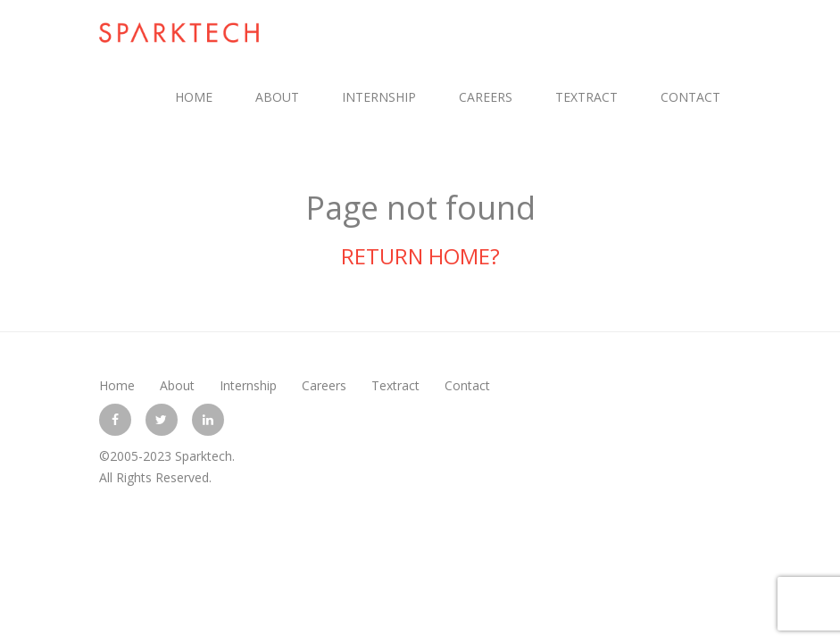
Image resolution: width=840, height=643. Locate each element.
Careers (486, 97)
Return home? (420, 256)
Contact (690, 97)
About (277, 97)
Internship (379, 97)
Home (194, 97)
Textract (586, 97)
